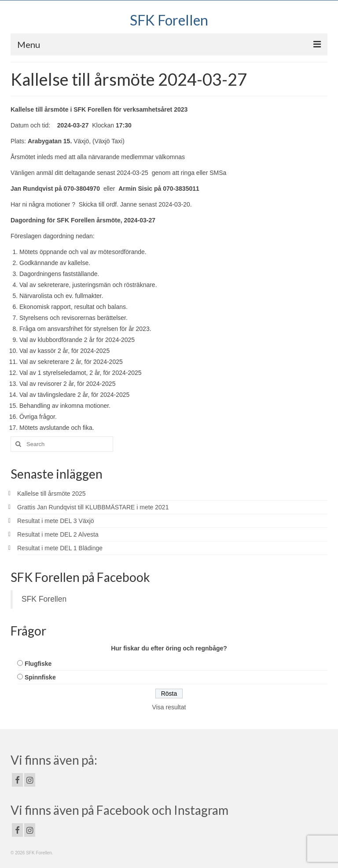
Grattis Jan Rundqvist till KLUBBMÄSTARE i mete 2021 (93, 507)
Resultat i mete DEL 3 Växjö (56, 521)
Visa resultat (169, 707)
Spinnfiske (40, 677)
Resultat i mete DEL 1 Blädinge (60, 548)
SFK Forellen (169, 20)
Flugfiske (38, 664)
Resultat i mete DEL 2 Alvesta (58, 534)
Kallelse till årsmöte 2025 (51, 494)
